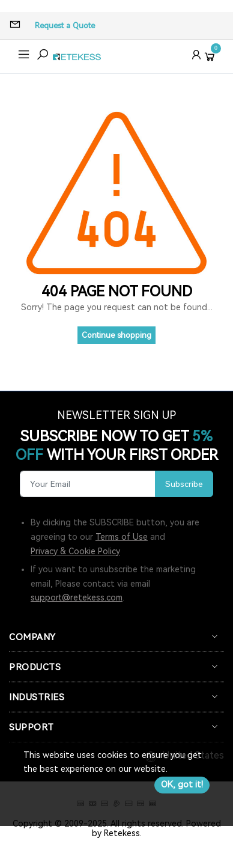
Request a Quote (65, 26)
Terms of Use (122, 537)
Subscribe (184, 484)
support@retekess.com (77, 598)
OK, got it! (182, 784)
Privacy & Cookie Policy (75, 551)
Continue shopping (116, 335)
